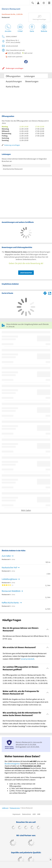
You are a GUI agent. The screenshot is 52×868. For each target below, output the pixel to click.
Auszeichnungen (14, 81)
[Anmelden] (38, 3)
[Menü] (49, 3)
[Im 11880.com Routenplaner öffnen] (45, 293)
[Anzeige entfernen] (50, 860)
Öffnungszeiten (13, 76)
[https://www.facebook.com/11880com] (14, 828)
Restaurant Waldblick (11, 591)
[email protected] (28, 659)
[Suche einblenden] (33, 3)
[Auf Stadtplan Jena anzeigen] (50, 293)
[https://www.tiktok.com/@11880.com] (20, 828)
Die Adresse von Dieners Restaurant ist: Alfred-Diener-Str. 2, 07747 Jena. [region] (26, 637)
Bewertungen (32, 81)
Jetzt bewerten (26, 273)
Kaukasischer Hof (9, 567)
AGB (34, 814)
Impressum (16, 814)
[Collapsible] (48, 629)
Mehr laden (26, 510)
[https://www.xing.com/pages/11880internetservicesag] (32, 828)
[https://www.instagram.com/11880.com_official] (26, 828)
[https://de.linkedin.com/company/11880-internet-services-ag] (39, 828)
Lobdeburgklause (9, 579)
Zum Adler (6, 556)
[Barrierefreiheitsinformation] (44, 3)
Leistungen (29, 76)
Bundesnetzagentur (12, 764)
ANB (39, 814)
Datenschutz (27, 814)
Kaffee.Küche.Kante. (10, 603)
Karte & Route (13, 86)
